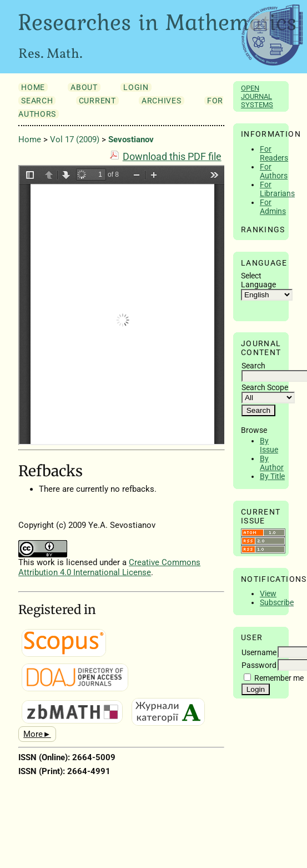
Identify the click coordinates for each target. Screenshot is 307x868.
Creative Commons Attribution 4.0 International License (109, 567)
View (268, 593)
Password (259, 665)
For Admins (273, 207)
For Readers (274, 153)
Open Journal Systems (257, 96)
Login (136, 87)
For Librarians (277, 189)
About (84, 87)
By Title (272, 476)
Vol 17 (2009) (75, 139)
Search (37, 101)
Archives (161, 101)
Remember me (279, 678)
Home (33, 87)
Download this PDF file (172, 157)
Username (259, 652)
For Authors (274, 171)
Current (97, 101)
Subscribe (277, 602)
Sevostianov (131, 139)
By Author (272, 463)
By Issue (269, 445)
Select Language (258, 280)
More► (37, 734)
